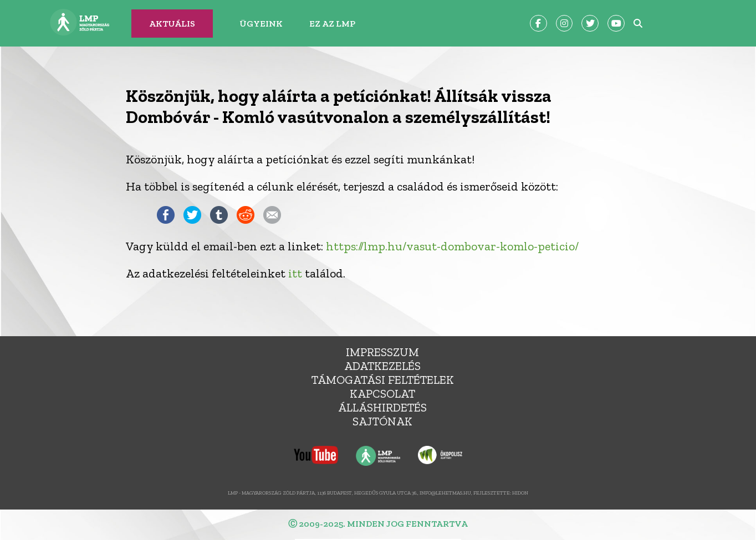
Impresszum (382, 352)
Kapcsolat (382, 394)
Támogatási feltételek (383, 380)
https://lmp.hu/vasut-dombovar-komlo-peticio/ (452, 246)
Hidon (520, 493)
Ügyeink (261, 24)
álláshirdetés (382, 407)
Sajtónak (382, 421)
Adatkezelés (382, 366)
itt (295, 273)
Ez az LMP (332, 24)
